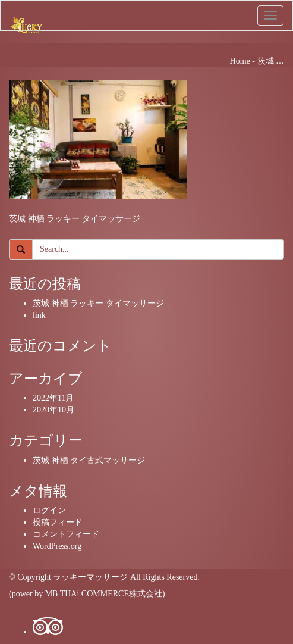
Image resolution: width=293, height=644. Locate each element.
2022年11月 (53, 398)
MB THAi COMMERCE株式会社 (104, 594)
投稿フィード (58, 522)
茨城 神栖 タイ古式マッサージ (89, 460)
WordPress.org (57, 546)
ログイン (49, 510)
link (39, 315)
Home (240, 61)
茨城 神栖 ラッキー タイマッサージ (98, 303)
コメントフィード (66, 534)
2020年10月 (53, 410)
